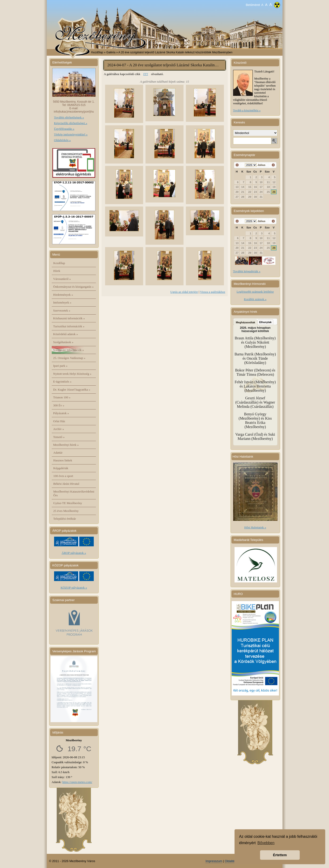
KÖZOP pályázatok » (74, 588)
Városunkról (62, 279)
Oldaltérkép (233, 861)
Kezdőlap (97, 52)
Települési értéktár (65, 519)
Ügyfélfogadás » (64, 129)
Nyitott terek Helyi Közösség (72, 374)
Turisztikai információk (69, 326)
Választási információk (68, 350)
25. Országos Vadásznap (69, 358)
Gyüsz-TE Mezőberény (68, 503)
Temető (59, 437)
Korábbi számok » (255, 299)
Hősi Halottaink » (255, 527)
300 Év (59, 405)
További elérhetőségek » (69, 117)
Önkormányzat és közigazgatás (73, 287)
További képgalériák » (247, 271)
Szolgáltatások (63, 342)
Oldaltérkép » (62, 140)
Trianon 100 (62, 397)
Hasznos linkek (63, 460)
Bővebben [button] (266, 843)
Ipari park (60, 366)
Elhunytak (265, 322)
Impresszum (214, 861)
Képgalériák (61, 468)
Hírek (57, 271)
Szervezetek (62, 310)
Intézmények (62, 302)
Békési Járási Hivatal (66, 484)
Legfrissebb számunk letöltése (255, 292)
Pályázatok (61, 413)
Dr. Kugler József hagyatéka (72, 390)
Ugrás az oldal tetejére (184, 292)
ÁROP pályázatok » (74, 553)
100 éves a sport (63, 476)
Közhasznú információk (69, 318)
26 (274, 192)
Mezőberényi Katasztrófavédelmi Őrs (74, 493)
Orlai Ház (59, 421)
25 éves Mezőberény (66, 511)
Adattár (58, 453)
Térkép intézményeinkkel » (71, 134)
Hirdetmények (63, 295)
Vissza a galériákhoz (213, 292)
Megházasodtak (246, 322)
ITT (146, 74)
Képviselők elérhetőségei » (71, 123)
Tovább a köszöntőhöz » (247, 110)
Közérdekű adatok (66, 334)
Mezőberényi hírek (66, 445)
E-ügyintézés (62, 381)
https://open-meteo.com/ (77, 782)
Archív (59, 429)
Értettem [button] (280, 855)
